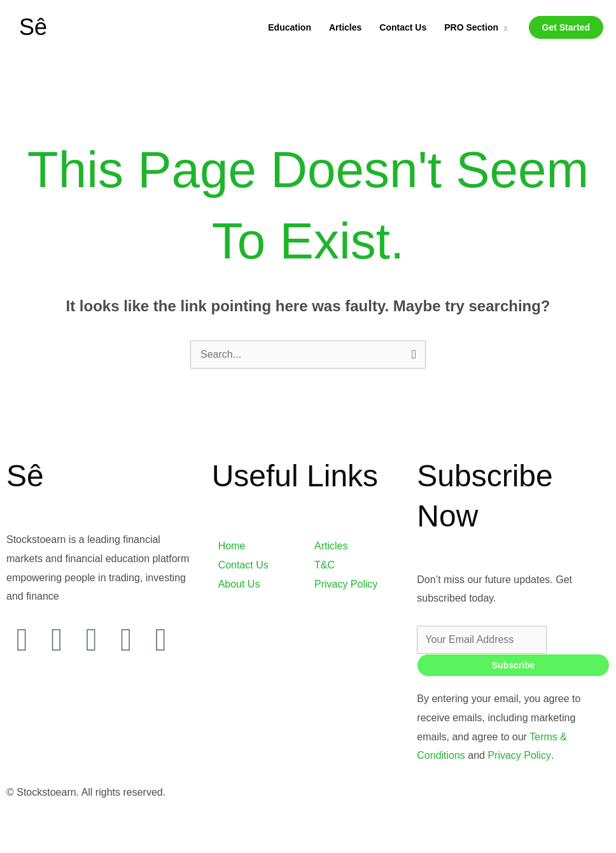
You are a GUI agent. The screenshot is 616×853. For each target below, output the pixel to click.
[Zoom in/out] (26, 826)
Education (290, 27)
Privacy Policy (518, 755)
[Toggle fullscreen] (81, 826)
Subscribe (514, 665)
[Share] (136, 826)
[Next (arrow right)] (81, 846)
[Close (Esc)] (191, 826)
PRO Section (471, 27)
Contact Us (403, 27)
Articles (345, 27)
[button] (566, 27)
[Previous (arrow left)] (26, 846)
